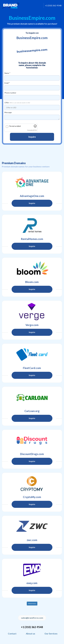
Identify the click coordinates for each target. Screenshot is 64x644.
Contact (12, 634)
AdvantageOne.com (32, 196)
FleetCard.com (32, 368)
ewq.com (32, 583)
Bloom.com (32, 282)
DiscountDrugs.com (32, 454)
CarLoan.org (32, 411)
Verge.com (32, 325)
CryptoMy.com (32, 497)
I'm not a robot (15, 126)
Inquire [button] (32, 203)
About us (30, 634)
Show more (32, 603)
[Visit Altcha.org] (35, 127)
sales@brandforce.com (32, 618)
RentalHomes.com (32, 239)
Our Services (51, 634)
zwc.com (32, 540)
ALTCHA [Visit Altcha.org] (35, 130)
